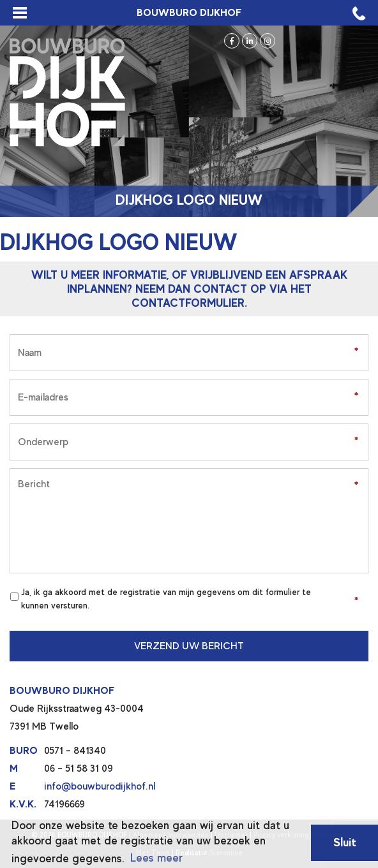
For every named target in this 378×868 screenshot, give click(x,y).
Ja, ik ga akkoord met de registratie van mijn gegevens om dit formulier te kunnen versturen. (166, 599)
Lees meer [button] (156, 858)
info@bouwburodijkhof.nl (100, 786)
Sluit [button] (345, 842)
